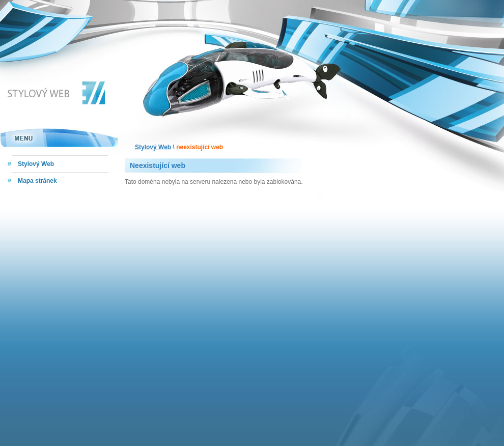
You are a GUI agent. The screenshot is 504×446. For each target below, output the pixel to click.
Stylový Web (153, 147)
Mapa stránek (37, 181)
